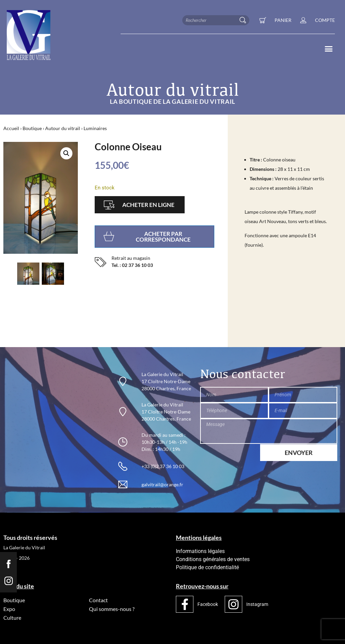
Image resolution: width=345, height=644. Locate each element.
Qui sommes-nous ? (112, 609)
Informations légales (200, 551)
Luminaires (95, 128)
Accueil (11, 128)
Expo (9, 609)
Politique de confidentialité (207, 567)
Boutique (32, 128)
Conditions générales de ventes (213, 559)
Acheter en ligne (148, 205)
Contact (98, 600)
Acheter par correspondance (163, 237)
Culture (12, 618)
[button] (328, 49)
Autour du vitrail (63, 128)
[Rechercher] (244, 20)
